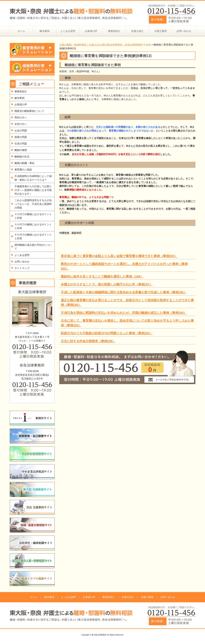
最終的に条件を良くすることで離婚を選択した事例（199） (102, 276)
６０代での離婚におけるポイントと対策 (33, 237)
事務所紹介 (114, 31)
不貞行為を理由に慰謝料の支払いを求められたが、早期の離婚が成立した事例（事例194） (124, 313)
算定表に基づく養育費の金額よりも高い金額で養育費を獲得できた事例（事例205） (119, 256)
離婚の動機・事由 (24, 163)
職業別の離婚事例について (29, 111)
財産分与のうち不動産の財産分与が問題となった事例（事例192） (107, 333)
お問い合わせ (184, 31)
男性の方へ (21, 118)
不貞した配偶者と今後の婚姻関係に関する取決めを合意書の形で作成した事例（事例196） (124, 292)
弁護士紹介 (137, 31)
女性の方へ (21, 124)
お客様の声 (91, 31)
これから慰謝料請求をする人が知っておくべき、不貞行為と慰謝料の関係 (33, 204)
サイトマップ (22, 268)
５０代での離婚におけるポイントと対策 (33, 226)
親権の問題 (21, 137)
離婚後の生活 (22, 157)
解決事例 (45, 31)
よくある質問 (68, 31)
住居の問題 (21, 144)
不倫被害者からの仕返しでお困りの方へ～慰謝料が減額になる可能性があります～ (33, 190)
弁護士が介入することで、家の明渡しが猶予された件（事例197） (107, 284)
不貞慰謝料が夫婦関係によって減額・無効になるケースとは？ (33, 178)
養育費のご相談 (23, 170)
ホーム (21, 31)
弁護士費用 (161, 31)
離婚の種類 (21, 150)
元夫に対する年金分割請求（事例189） (88, 341)
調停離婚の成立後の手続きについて (33, 247)
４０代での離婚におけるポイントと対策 (33, 216)
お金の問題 (21, 131)
